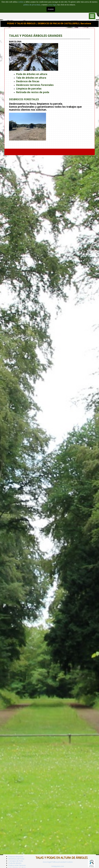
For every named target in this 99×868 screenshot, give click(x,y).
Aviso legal (47, 862)
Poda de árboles (15, 863)
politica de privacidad (32, 5)
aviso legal (52, 5)
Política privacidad (59, 862)
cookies (21, 2)
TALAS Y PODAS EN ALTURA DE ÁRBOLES (61, 857)
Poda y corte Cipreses (17, 865)
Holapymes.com (58, 866)
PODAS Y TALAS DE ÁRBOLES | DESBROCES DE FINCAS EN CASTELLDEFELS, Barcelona (49, 23)
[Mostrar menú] (92, 16)
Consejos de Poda (16, 861)
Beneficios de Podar (16, 859)
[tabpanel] (52, 87)
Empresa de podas (16, 856)
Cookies (69, 862)
